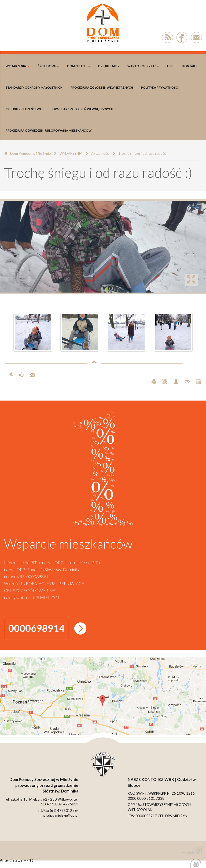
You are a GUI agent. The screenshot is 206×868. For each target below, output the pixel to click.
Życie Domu (48, 66)
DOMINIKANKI (79, 66)
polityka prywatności (160, 87)
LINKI (171, 66)
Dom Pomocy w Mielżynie (30, 153)
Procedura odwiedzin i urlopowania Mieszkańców (49, 130)
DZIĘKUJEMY (109, 66)
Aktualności (100, 153)
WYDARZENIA (18, 66)
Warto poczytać (143, 66)
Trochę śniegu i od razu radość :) (143, 153)
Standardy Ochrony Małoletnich (34, 87)
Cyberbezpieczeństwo (24, 109)
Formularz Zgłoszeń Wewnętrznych (82, 109)
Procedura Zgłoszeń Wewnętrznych (102, 87)
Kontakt (190, 66)
